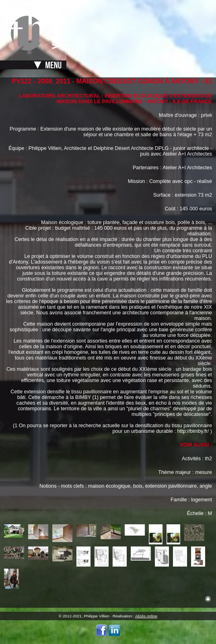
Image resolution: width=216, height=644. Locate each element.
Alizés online (146, 616)
